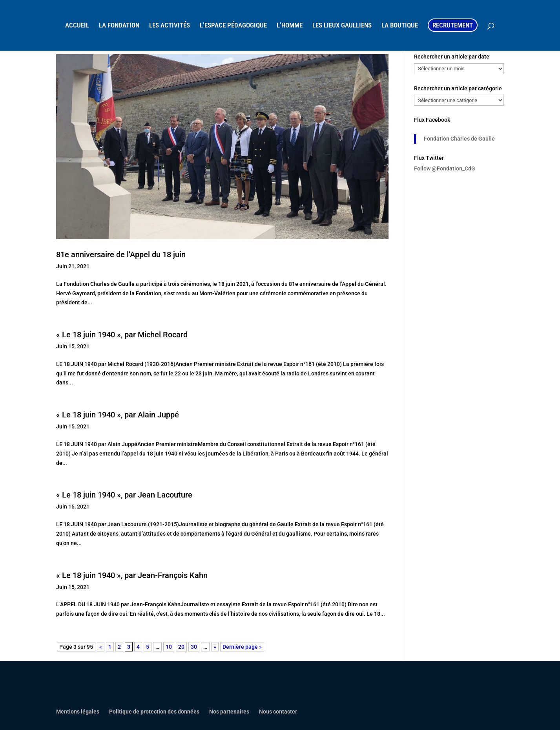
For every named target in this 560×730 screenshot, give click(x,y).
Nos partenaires (229, 712)
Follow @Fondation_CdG (445, 168)
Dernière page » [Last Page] (242, 647)
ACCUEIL (77, 26)
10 (169, 647)
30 (194, 647)
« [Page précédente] (101, 647)
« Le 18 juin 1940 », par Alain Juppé (118, 415)
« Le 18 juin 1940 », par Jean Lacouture (124, 495)
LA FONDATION (119, 26)
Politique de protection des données (154, 712)
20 (181, 647)
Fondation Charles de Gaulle (459, 139)
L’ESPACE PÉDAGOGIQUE (233, 26)
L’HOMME (290, 26)
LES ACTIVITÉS (170, 26)
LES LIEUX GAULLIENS (342, 26)
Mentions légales (78, 712)
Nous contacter (278, 712)
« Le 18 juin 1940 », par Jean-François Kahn (132, 575)
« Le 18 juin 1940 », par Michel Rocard (122, 335)
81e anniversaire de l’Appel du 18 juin (121, 254)
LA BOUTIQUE (400, 26)
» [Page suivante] (215, 647)
